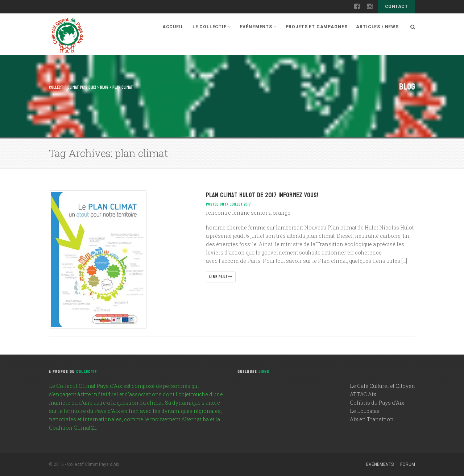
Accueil (173, 27)
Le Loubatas (365, 411)
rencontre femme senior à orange (248, 213)
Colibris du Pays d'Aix (377, 403)
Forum (408, 464)
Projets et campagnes (317, 27)
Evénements (258, 27)
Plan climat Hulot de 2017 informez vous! (262, 195)
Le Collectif (212, 27)
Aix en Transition (372, 419)
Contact (396, 7)
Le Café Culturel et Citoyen (382, 386)
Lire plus (221, 277)
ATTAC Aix (363, 394)
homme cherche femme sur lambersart (254, 227)
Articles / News (377, 27)
